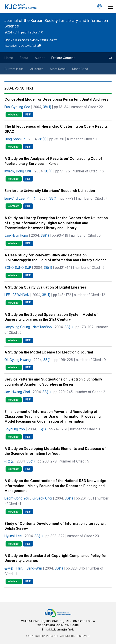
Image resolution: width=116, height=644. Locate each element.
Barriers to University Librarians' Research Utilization (50, 191)
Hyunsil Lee (13, 536)
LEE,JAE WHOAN (17, 295)
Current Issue (14, 69)
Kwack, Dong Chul (18, 171)
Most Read (58, 69)
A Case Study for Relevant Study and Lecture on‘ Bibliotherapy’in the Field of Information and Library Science (56, 258)
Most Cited (80, 69)
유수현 (9, 568)
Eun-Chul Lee (15, 198)
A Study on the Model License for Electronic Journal (49, 352)
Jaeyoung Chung (17, 327)
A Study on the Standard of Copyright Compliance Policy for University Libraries (56, 558)
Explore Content (63, 58)
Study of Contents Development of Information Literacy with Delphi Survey (56, 526)
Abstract (14, 114)
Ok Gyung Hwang (18, 360)
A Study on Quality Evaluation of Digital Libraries (45, 287)
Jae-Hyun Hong (16, 235)
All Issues (37, 69)
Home (9, 58)
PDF (28, 114)
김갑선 (32, 198)
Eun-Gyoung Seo (17, 107)
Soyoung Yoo (15, 429)
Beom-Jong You (17, 498)
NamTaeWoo (42, 327)
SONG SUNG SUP (18, 268)
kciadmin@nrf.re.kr (63, 630)
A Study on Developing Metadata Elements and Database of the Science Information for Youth (55, 451)
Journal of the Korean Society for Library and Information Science (56, 23)
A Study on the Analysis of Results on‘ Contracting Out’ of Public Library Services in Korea (53, 161)
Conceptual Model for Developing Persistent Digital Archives (56, 99)
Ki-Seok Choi (42, 498)
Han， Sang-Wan (29, 568)
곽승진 (9, 461)
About (24, 58)
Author (40, 58)
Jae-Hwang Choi (17, 392)
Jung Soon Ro (15, 139)
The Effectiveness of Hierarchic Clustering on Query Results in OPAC (58, 129)
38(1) (47, 107)
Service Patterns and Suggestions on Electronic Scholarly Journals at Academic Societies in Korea (53, 382)
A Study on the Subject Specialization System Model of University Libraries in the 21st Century (51, 317)
